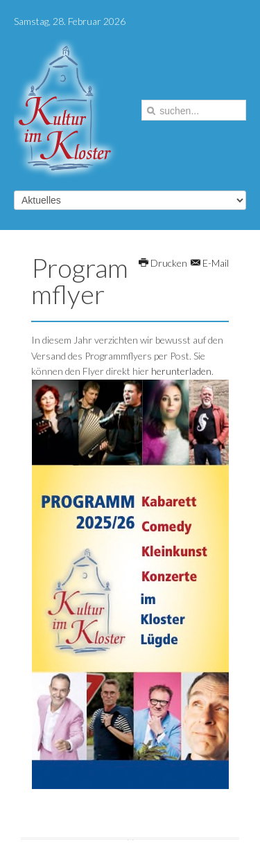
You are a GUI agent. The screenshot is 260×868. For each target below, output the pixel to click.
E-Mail (210, 263)
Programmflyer (80, 281)
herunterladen (181, 371)
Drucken (163, 263)
